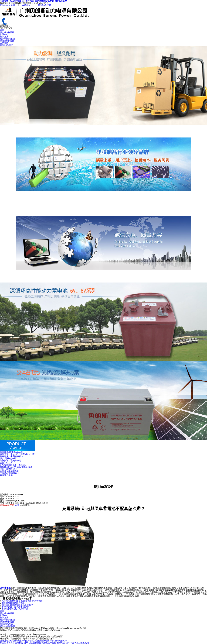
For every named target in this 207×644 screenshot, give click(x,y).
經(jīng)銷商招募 (8, 39)
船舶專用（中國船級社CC (12, 456)
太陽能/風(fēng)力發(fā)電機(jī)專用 (16, 467)
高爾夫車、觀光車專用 (11, 461)
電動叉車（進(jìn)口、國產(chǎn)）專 (17, 454)
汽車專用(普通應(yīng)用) (12, 452)
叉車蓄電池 (5, 588)
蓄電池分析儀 (6, 475)
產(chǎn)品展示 (7, 32)
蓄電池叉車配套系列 (9, 471)
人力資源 (4, 43)
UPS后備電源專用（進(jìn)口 (13, 465)
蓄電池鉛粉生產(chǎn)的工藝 (15, 609)
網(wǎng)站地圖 (7, 5)
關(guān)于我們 (7, 41)
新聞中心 (4, 35)
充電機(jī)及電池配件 (10, 473)
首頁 (2, 30)
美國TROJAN (6, 463)
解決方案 (4, 37)
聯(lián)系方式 (6, 624)
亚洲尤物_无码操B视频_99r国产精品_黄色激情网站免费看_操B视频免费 (33, 641)
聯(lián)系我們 (44, 5)
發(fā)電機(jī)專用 (8, 459)
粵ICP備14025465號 (56, 634)
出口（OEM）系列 (9, 469)
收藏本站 (26, 5)
